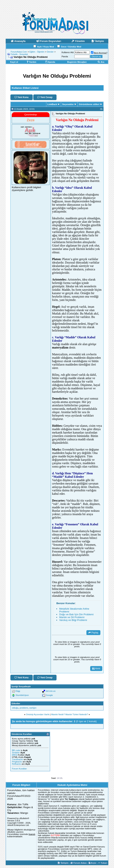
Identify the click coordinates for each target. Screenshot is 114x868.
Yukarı (103, 863)
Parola (65, 56)
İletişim (63, 863)
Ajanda (50, 62)
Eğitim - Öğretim (37, 52)
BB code (16, 750)
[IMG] (15, 755)
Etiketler (16, 703)
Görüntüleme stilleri (89, 104)
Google (49, 695)
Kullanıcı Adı (68, 52)
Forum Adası (78, 863)
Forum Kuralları (19, 769)
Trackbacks (17, 759)
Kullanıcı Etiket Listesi (25, 88)
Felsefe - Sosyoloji (19, 54)
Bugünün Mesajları (77, 62)
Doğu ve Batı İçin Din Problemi (76, 614)
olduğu (15, 708)
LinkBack (52, 104)
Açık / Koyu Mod (45, 47)
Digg (18, 691)
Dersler (50, 52)
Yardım (31, 62)
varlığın (33, 708)
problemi (24, 708)
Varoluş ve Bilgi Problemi (73, 620)
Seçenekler (68, 104)
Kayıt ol (14, 62)
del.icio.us (51, 691)
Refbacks (16, 764)
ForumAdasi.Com (19, 52)
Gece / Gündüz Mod (71, 47)
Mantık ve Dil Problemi (72, 617)
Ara (101, 62)
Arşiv (93, 863)
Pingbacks (17, 762)
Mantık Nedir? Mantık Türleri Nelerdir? (70, 714)
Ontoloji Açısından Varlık (38, 714)
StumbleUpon (22, 695)
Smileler (16, 753)
